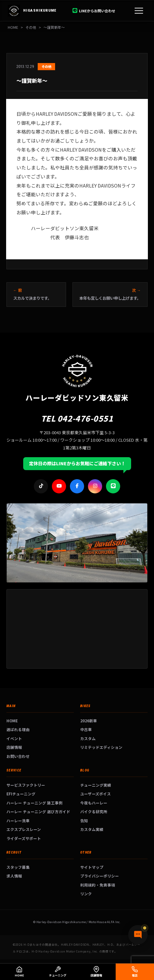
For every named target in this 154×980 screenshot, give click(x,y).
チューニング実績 (96, 785)
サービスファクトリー (26, 785)
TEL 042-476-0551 (77, 418)
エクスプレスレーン (24, 829)
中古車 (86, 729)
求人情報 (14, 876)
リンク (86, 894)
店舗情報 (14, 747)
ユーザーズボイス (96, 794)
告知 (84, 820)
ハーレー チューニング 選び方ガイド (38, 811)
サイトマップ (92, 867)
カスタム (88, 738)
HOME (13, 27)
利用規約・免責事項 (98, 885)
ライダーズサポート (24, 838)
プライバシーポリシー (100, 876)
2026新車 (89, 721)
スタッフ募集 (18, 867)
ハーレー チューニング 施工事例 (34, 803)
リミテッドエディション (101, 747)
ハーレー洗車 (18, 820)
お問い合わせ (18, 756)
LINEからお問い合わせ (94, 11)
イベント (14, 738)
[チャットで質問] (138, 935)
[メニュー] (139, 11)
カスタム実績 (92, 829)
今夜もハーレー (94, 803)
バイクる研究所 (94, 811)
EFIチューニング (21, 794)
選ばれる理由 (18, 729)
